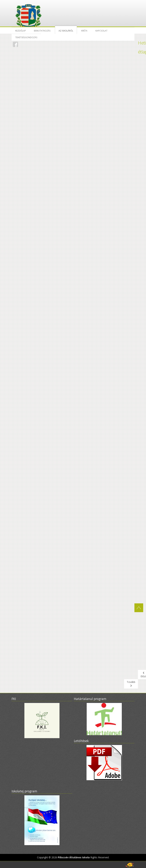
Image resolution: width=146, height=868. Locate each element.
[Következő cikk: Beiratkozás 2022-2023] (131, 684)
